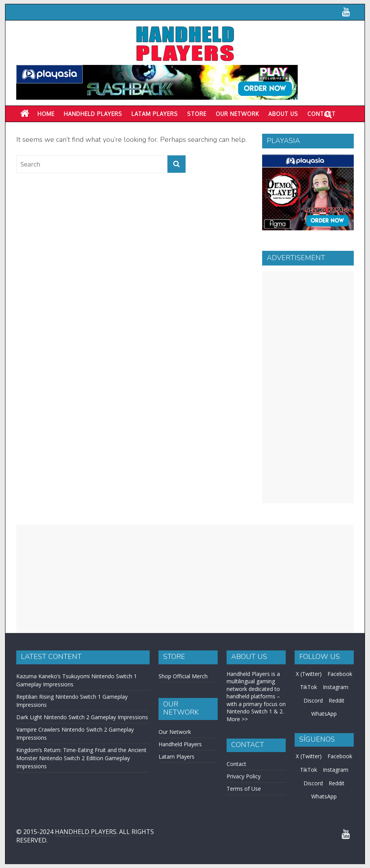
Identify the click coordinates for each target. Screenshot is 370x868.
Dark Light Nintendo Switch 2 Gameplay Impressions (82, 717)
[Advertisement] (308, 387)
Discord (313, 700)
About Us (283, 114)
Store (197, 114)
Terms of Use (244, 789)
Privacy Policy (244, 776)
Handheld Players (93, 114)
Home (46, 114)
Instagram (336, 687)
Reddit (337, 700)
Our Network (237, 114)
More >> (237, 719)
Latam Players (176, 757)
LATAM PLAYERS (155, 114)
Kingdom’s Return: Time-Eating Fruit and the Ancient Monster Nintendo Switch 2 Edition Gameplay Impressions (81, 758)
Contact (236, 764)
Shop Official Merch (183, 676)
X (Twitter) (309, 674)
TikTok (309, 687)
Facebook (340, 674)
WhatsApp (324, 714)
